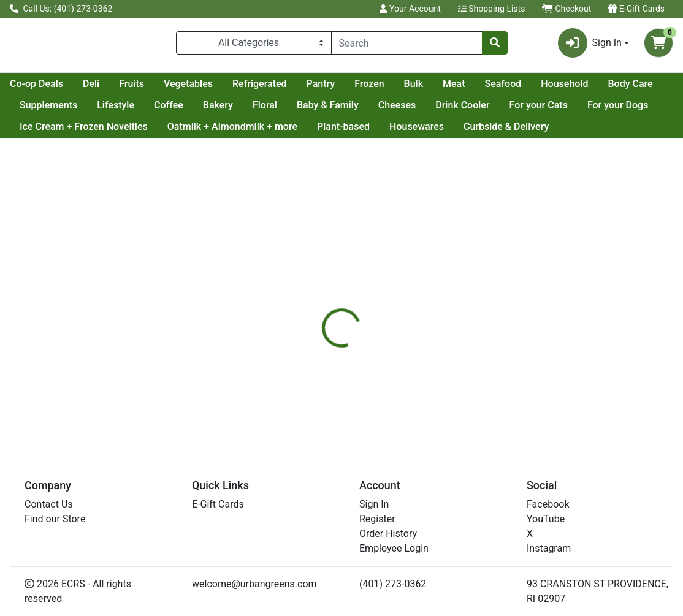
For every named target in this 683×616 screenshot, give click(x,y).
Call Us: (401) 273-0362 (61, 9)
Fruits (241, 89)
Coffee (300, 110)
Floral (396, 110)
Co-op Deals (146, 89)
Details (318, 321)
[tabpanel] (484, 386)
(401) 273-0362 (393, 584)
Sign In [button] (590, 45)
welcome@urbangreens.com (254, 584)
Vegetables (297, 89)
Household (43, 110)
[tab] (318, 321)
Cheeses (528, 110)
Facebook (548, 504)
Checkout (567, 9)
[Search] (407, 45)
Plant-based (502, 131)
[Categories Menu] (254, 45)
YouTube (546, 519)
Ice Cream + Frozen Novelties (242, 131)
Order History (388, 534)
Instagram (549, 548)
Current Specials (56, 89)
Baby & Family (459, 110)
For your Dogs (128, 131)
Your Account (410, 9)
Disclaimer (414, 321)
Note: (362, 321)
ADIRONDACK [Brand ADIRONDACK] (435, 395)
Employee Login (394, 548)
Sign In (374, 504)
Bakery (349, 110)
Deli (200, 89)
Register (377, 519)
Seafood (612, 89)
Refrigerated (369, 89)
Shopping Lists (492, 9)
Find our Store (55, 519)
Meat (563, 89)
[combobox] (407, 45)
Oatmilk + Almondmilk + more (391, 131)
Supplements (180, 110)
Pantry (430, 89)
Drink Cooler (594, 110)
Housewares (575, 131)
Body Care (109, 110)
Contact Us (49, 504)
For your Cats (49, 131)
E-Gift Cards (636, 9)
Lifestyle (247, 110)
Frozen (478, 89)
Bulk (523, 89)
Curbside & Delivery (62, 154)
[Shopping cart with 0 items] (658, 45)
